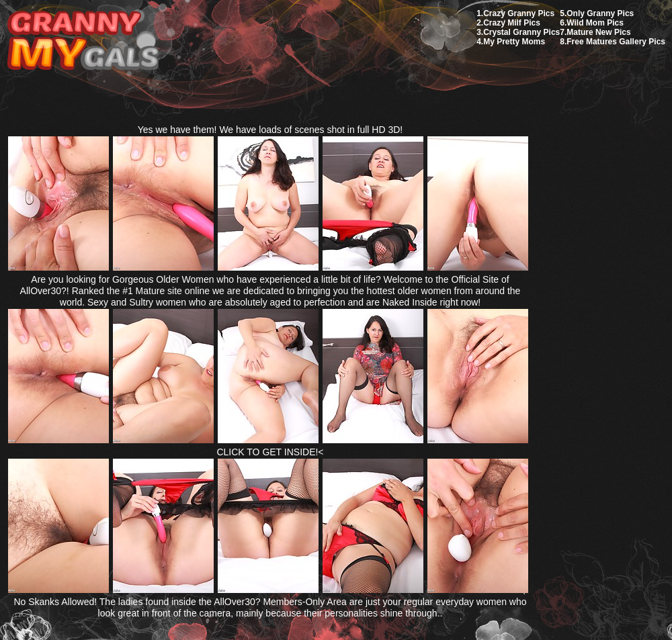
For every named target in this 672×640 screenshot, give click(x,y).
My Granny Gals (83, 41)
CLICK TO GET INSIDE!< (270, 452)
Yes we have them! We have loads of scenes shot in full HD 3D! (270, 130)
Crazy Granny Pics (519, 13)
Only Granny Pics (600, 13)
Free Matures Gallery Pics (616, 42)
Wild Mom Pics (595, 23)
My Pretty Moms (514, 42)
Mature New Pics (598, 32)
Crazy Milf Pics (512, 23)
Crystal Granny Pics (521, 32)
